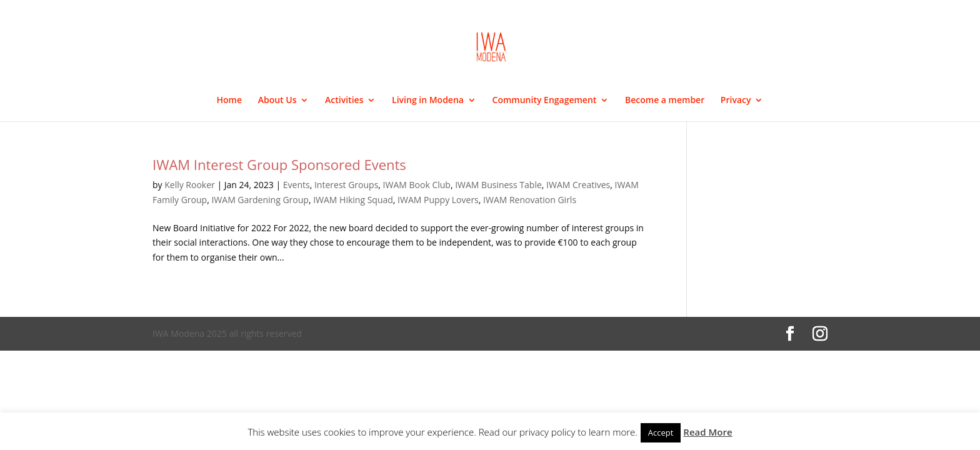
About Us (277, 101)
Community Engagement (545, 101)
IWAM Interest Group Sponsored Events (279, 164)
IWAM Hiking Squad (353, 200)
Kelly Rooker (190, 185)
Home (230, 101)
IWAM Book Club (417, 185)
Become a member (665, 101)
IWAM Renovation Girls (530, 200)
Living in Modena (428, 101)
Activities (344, 101)
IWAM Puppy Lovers (438, 200)
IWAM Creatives (578, 185)
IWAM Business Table (498, 185)
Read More (707, 432)
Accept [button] (661, 432)
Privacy (736, 101)
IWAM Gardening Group (260, 200)
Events (297, 185)
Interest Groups (346, 185)
